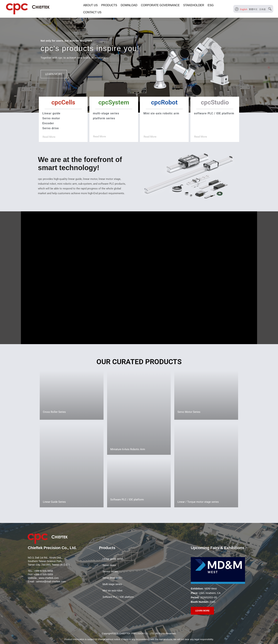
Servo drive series (112, 578)
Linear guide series (113, 559)
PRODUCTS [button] (109, 5)
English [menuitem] (244, 9)
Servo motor (109, 565)
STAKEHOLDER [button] (194, 5)
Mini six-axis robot (112, 591)
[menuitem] (244, 9)
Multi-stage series (112, 585)
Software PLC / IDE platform (118, 597)
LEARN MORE (54, 74)
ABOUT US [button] (90, 5)
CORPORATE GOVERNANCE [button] (160, 5)
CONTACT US (92, 12)
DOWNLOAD (129, 5)
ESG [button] (211, 5)
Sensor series (110, 572)
